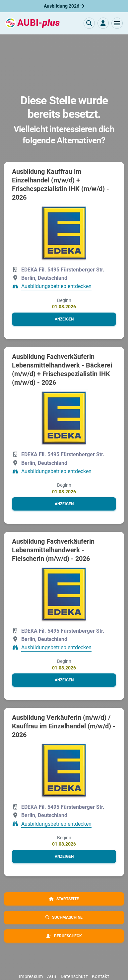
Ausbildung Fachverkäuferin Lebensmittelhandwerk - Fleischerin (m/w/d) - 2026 (53, 550)
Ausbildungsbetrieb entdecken (56, 287)
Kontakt (100, 976)
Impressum (31, 976)
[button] (117, 23)
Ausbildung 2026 (64, 6)
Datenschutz (74, 976)
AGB (52, 976)
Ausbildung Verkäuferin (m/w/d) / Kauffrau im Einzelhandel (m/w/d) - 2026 (64, 726)
